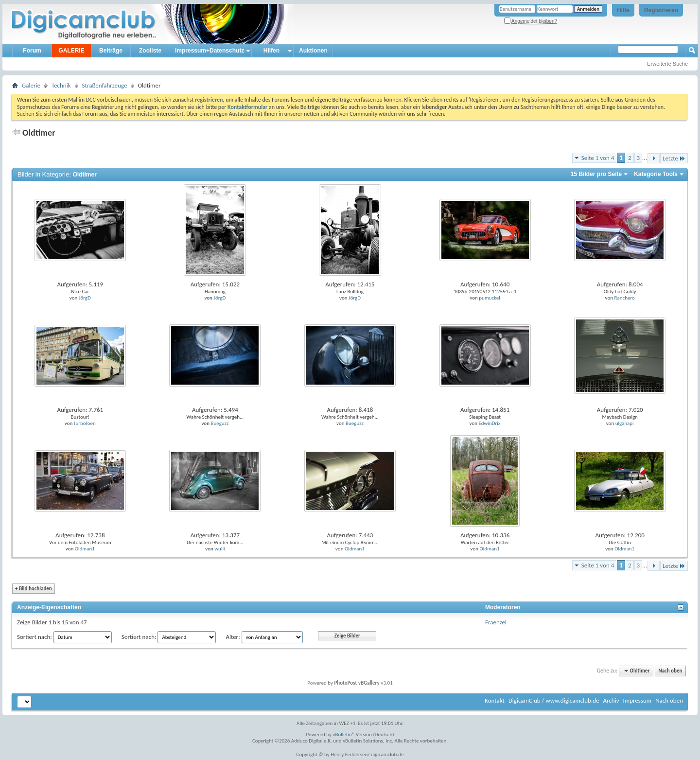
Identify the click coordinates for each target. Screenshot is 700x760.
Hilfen (271, 51)
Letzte (674, 158)
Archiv (611, 700)
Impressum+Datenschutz (210, 51)
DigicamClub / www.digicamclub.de (554, 700)
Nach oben (670, 671)
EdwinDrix (490, 423)
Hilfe (623, 10)
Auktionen (313, 51)
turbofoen (85, 423)
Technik (61, 85)
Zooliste (150, 51)
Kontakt (495, 700)
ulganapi (625, 423)
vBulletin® (344, 734)
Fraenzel (496, 622)
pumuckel (489, 298)
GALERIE (71, 51)
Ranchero (624, 298)
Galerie (31, 85)
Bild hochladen (34, 589)
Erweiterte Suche (667, 64)
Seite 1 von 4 (598, 158)
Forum (32, 51)
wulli (219, 549)
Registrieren (661, 10)
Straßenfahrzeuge (105, 85)
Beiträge (111, 51)
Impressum (637, 700)
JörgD (85, 298)
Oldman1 (85, 549)
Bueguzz (219, 423)
